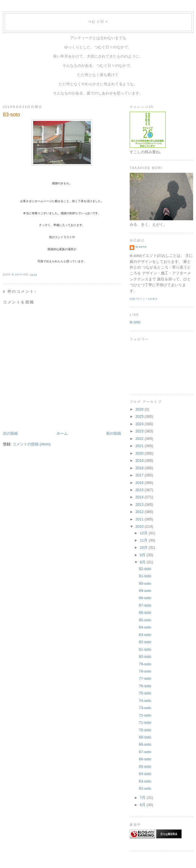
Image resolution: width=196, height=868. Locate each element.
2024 (140, 424)
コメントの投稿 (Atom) (32, 444)
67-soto (145, 752)
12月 (144, 533)
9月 (143, 555)
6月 (143, 805)
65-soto (145, 767)
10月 (144, 547)
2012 (140, 512)
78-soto (145, 671)
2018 (140, 468)
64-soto (145, 774)
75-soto (145, 693)
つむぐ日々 (98, 22)
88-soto (145, 598)
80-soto (145, 657)
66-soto (145, 759)
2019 (140, 460)
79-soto (145, 664)
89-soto (145, 591)
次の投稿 (10, 433)
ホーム (62, 433)
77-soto (145, 678)
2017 (140, 475)
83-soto (145, 635)
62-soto (145, 788)
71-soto (145, 722)
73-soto (145, 708)
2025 (140, 416)
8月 (143, 562)
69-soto (145, 737)
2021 (140, 446)
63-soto (145, 781)
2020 (140, 453)
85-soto (145, 620)
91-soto (145, 576)
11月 (144, 540)
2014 (140, 497)
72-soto (145, 715)
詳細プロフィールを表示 (144, 299)
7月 (143, 798)
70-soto (145, 730)
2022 (140, 439)
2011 (140, 519)
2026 (140, 409)
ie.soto (135, 322)
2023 (140, 431)
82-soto (145, 642)
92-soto (145, 569)
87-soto (145, 605)
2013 (140, 505)
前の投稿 (114, 433)
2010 (140, 526)
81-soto (145, 649)
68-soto (145, 744)
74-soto (145, 701)
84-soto (145, 627)
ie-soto (141, 247)
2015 (140, 490)
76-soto (145, 686)
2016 (140, 483)
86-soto (145, 612)
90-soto (145, 583)
